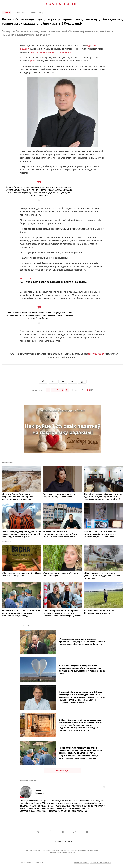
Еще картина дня (62, 771)
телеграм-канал (96, 354)
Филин (7, 12)
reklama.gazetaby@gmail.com (101, 862)
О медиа (69, 842)
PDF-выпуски (58, 842)
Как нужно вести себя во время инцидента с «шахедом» (54, 282)
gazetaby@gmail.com (82, 862)
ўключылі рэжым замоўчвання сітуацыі (51, 52)
